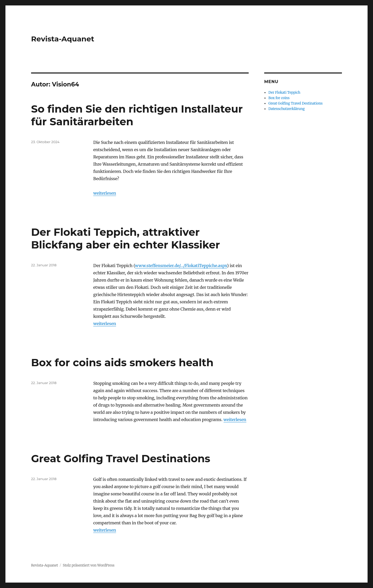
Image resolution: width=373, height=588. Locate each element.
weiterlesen (105, 193)
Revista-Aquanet (63, 39)
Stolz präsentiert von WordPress (89, 565)
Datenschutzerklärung (286, 109)
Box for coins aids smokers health (122, 362)
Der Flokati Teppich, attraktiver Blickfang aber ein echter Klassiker (125, 238)
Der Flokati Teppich (284, 93)
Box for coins (279, 98)
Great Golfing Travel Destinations (121, 458)
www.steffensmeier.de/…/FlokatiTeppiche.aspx (181, 266)
